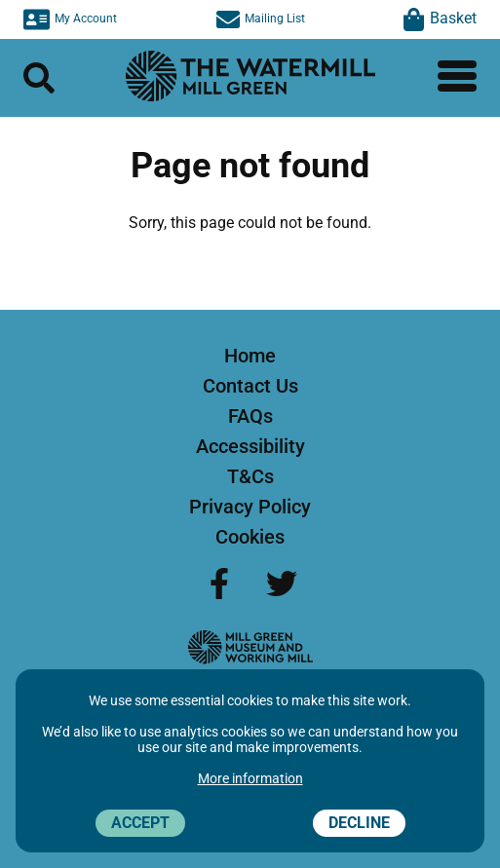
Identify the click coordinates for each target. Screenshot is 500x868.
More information (250, 778)
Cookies (250, 537)
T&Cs (250, 476)
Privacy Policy (250, 507)
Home (250, 356)
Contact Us (250, 386)
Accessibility (250, 446)
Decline (359, 823)
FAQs (250, 416)
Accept (140, 823)
